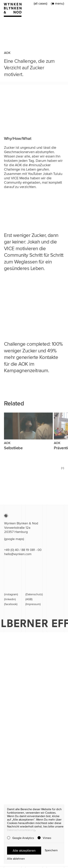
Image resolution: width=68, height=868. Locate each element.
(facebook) (11, 604)
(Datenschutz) (34, 594)
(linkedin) (10, 599)
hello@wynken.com (18, 554)
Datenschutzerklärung (21, 830)
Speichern (51, 850)
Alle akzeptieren (24, 851)
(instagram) (11, 594)
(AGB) (29, 599)
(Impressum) (33, 604)
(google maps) (14, 539)
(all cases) (40, 3)
